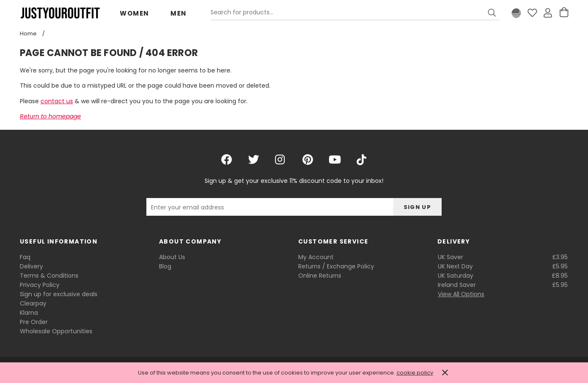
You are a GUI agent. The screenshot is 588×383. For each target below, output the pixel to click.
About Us (172, 257)
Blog (165, 266)
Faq (25, 257)
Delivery (31, 266)
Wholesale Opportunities (56, 331)
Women (135, 13)
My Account (316, 257)
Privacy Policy (40, 285)
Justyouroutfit (60, 13)
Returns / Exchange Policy (336, 266)
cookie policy (415, 373)
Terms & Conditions (49, 276)
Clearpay (33, 303)
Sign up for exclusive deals (59, 294)
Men (179, 13)
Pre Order (34, 322)
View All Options (461, 294)
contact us (57, 101)
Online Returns (320, 276)
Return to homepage (50, 116)
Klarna (29, 313)
